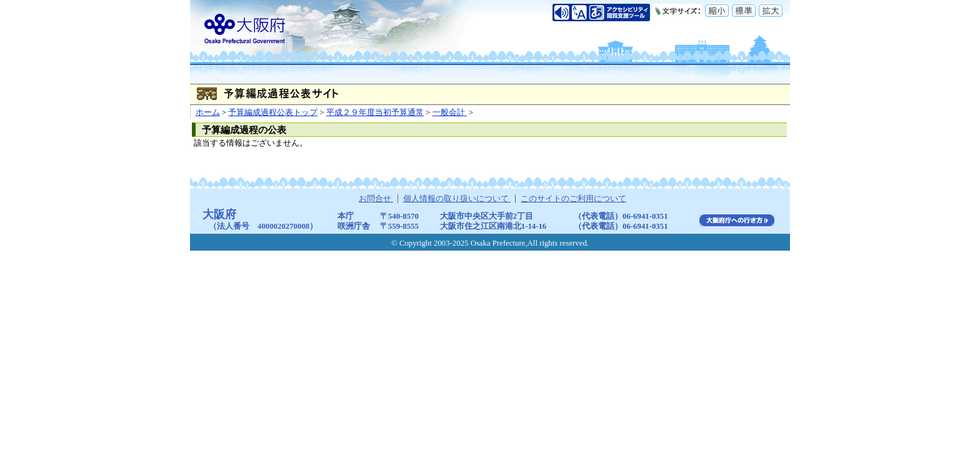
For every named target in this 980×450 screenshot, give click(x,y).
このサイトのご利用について (573, 199)
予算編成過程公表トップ (273, 112)
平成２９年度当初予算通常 (375, 112)
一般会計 (450, 112)
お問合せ (376, 199)
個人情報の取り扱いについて (457, 199)
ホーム (208, 112)
